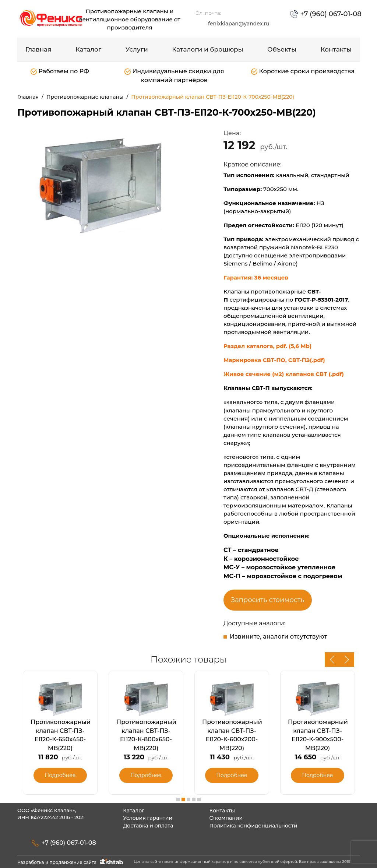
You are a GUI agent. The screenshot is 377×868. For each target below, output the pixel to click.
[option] (100, 184)
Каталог (88, 49)
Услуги (137, 49)
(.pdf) (336, 374)
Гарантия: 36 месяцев (257, 277)
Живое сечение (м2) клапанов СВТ (276, 374)
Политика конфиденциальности (253, 826)
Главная (38, 49)
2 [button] (183, 800)
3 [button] (188, 800)
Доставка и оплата (148, 826)
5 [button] (199, 800)
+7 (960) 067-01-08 (330, 14)
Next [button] (347, 660)
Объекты (282, 49)
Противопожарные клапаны (85, 97)
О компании (226, 818)
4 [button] (194, 800)
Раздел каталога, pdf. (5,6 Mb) (267, 346)
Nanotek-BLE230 (314, 247)
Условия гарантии (148, 818)
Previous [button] (332, 660)
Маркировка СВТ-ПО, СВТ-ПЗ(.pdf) (274, 360)
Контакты (336, 49)
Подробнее (60, 775)
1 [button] (178, 800)
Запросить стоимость (268, 600)
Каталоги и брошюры (207, 49)
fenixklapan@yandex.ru (239, 24)
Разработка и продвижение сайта (71, 862)
